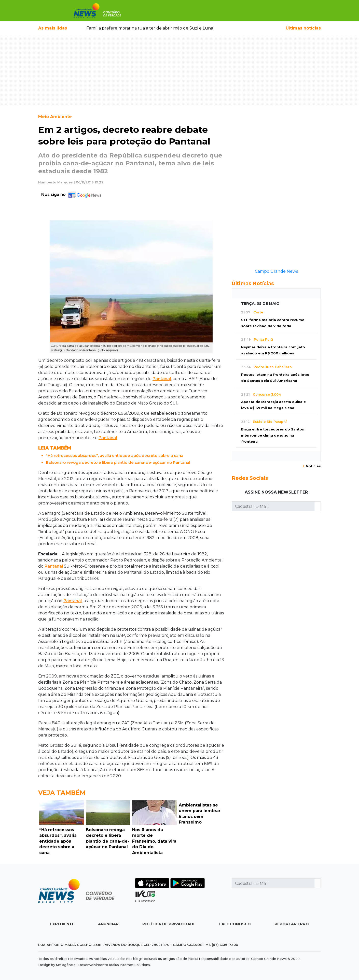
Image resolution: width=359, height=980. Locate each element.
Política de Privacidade (169, 924)
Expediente (62, 924)
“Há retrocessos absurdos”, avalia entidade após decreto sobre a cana (115, 456)
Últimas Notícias (253, 283)
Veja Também (62, 793)
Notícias (312, 466)
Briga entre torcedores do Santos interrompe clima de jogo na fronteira (273, 435)
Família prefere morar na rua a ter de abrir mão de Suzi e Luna (150, 28)
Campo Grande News (276, 271)
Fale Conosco (235, 924)
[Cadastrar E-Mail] (273, 506)
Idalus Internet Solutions (129, 965)
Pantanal (162, 379)
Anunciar (108, 924)
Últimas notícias (303, 28)
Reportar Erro (292, 924)
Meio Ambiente (55, 117)
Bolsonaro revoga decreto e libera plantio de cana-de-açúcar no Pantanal (118, 462)
